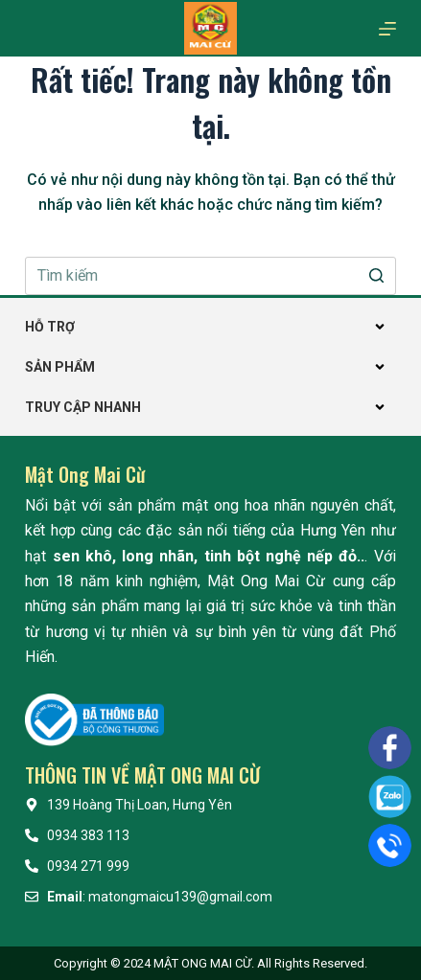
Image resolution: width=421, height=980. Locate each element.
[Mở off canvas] (387, 29)
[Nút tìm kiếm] (377, 276)
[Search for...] (210, 276)
